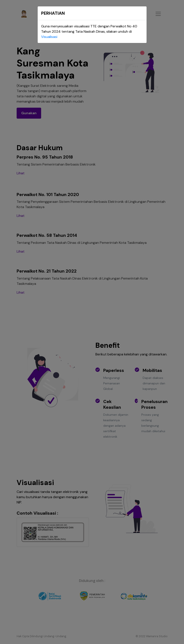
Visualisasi (49, 37)
